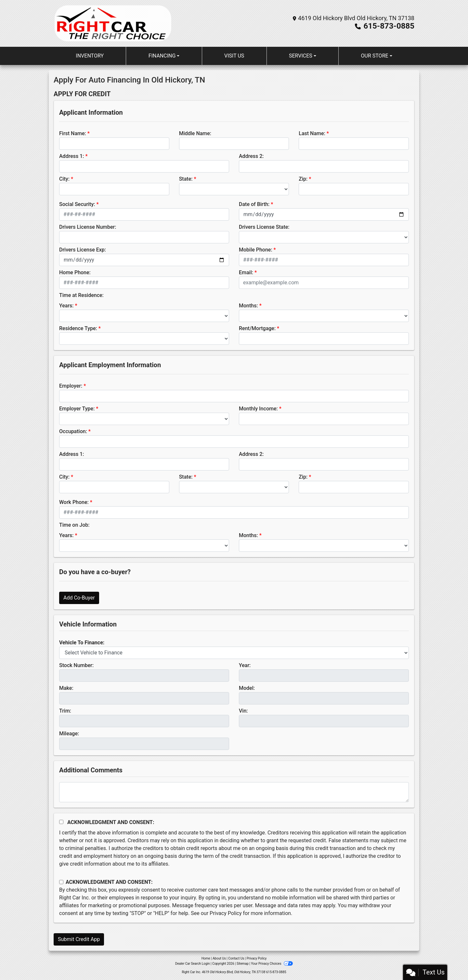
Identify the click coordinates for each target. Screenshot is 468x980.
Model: (247, 688)
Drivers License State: (264, 227)
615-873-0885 (389, 26)
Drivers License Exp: (83, 250)
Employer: (71, 386)
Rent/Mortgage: (257, 328)
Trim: (65, 711)
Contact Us (236, 958)
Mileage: (69, 734)
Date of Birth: (254, 204)
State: (186, 179)
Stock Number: (76, 665)
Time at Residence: (81, 295)
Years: (66, 306)
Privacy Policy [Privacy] (257, 958)
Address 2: (251, 156)
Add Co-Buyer (79, 598)
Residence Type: (78, 328)
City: (64, 179)
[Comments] (234, 792)
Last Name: (312, 133)
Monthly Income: (258, 409)
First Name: (73, 133)
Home (206, 958)
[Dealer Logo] (113, 23)
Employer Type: (77, 409)
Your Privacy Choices (272, 964)
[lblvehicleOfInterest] (234, 653)
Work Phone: (74, 502)
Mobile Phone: (256, 250)
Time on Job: (74, 525)
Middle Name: (195, 133)
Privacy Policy (226, 913)
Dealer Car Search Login (193, 964)
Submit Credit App (79, 939)
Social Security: (77, 204)
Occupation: (73, 431)
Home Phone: (75, 272)
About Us (219, 958)
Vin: (243, 711)
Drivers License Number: (88, 227)
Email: (246, 272)
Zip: (303, 179)
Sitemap (243, 964)
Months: (248, 306)
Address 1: (71, 156)
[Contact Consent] (61, 882)
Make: (66, 688)
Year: (245, 665)
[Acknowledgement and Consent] (61, 822)
